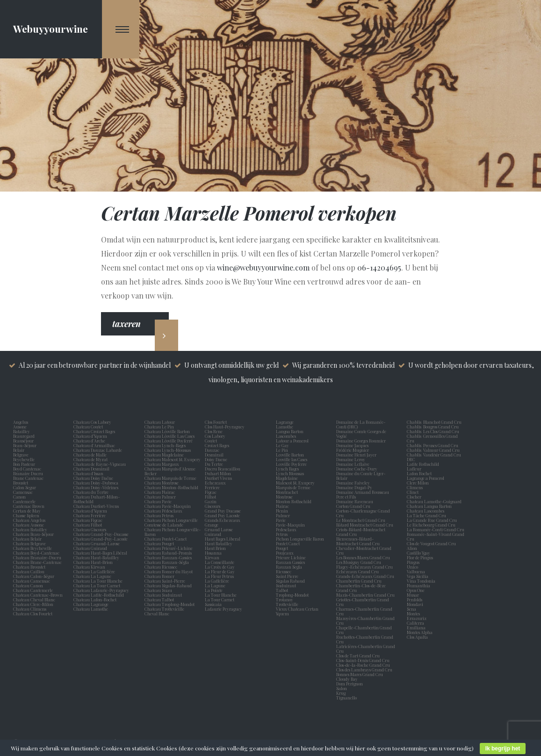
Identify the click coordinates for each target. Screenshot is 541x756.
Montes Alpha (420, 632)
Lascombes (287, 436)
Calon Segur (25, 487)
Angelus (21, 422)
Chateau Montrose (162, 483)
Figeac (211, 492)
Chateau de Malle (90, 455)
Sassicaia (214, 604)
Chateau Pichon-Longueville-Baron (173, 532)
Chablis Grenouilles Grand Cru (432, 438)
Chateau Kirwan (89, 567)
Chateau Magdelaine (164, 455)
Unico (413, 567)
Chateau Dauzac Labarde (98, 450)
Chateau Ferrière (90, 515)
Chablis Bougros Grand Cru (433, 427)
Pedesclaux (287, 529)
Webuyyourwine (50, 29)
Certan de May (28, 511)
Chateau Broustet (30, 567)
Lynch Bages (287, 469)
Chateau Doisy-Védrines (96, 487)
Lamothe (285, 427)
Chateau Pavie (158, 501)
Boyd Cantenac (28, 469)
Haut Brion (216, 548)
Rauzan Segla (290, 567)
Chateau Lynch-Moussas (168, 450)
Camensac (24, 492)
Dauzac (212, 450)
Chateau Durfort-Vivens (96, 506)
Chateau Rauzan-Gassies (168, 557)
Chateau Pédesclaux (163, 511)
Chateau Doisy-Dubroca (96, 483)
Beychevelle (25, 459)
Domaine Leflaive (353, 464)
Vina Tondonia (421, 581)
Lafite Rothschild (423, 464)
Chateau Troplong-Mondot (170, 604)
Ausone (20, 427)
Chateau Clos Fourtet (33, 613)
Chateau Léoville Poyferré (169, 441)
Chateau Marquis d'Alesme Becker (170, 471)
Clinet (414, 492)
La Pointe (215, 590)
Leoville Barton (291, 455)
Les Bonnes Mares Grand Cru (363, 557)
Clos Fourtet (216, 422)
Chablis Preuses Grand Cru (433, 445)
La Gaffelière (217, 581)
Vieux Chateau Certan (298, 609)
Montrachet (288, 492)
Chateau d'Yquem (90, 511)
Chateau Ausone (29, 525)
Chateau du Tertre (91, 492)
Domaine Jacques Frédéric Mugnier (353, 448)
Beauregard (25, 436)
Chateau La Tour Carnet (97, 585)
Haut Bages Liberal (224, 539)
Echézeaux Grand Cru (357, 571)
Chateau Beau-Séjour (33, 534)
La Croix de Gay (221, 567)
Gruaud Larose (220, 529)
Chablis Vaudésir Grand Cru (434, 455)
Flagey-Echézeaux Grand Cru (364, 567)
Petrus (283, 534)
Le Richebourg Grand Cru (431, 525)
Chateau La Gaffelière (94, 571)
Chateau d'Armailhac (94, 445)
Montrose (285, 497)
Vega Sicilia (418, 576)
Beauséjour (23, 441)
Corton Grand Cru (353, 506)
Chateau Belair (27, 539)
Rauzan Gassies (291, 562)
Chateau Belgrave (30, 543)
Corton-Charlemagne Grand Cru (363, 513)
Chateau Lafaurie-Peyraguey (101, 590)
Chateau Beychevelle (32, 548)
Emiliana (416, 628)
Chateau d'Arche (89, 441)
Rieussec (285, 571)
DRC (411, 459)
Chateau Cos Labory (92, 422)
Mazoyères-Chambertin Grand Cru (365, 620)
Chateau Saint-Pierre (165, 581)
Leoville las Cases (292, 459)
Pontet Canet (289, 543)
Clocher (415, 497)
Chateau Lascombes (426, 511)
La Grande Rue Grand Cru (432, 520)
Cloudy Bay (347, 679)
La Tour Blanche (222, 595)
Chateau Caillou (29, 571)
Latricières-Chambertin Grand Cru (366, 649)
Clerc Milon (419, 483)
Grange (213, 525)
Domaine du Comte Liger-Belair (361, 476)
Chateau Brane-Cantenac (37, 562)
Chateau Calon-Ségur (34, 576)
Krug (341, 693)
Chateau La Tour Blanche (98, 581)
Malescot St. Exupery (296, 483)
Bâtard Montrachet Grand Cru (365, 525)
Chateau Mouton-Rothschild (171, 487)
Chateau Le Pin (160, 427)
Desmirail (215, 455)
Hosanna (214, 553)
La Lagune (216, 585)
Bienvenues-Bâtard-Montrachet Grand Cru (358, 541)
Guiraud (214, 534)
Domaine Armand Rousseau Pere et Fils (363, 494)
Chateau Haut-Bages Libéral (100, 553)
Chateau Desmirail (91, 469)
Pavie (281, 520)
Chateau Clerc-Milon (33, 604)
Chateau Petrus (160, 515)
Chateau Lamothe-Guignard (434, 501)
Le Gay (283, 445)
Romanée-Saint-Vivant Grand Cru (436, 536)
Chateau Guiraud (90, 548)
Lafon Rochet (419, 473)
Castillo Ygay (418, 553)
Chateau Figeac (88, 520)
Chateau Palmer (160, 497)
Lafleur (415, 469)
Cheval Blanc (157, 613)
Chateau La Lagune (92, 576)
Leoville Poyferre (291, 464)
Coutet (212, 441)
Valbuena (417, 571)
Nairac (283, 506)
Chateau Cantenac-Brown (38, 595)
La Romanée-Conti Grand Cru (436, 529)
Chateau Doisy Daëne (93, 478)
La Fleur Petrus (220, 576)
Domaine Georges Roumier (361, 441)
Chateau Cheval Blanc (34, 599)
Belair (19, 450)
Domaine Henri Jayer (356, 455)
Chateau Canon (28, 585)
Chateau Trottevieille (164, 609)
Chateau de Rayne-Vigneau (100, 464)
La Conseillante (220, 562)
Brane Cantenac (29, 478)
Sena (411, 609)
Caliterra (415, 623)
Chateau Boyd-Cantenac (36, 553)
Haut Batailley (220, 543)
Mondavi (416, 604)
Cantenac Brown (30, 506)
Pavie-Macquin (291, 525)
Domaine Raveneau (355, 501)
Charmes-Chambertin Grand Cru (364, 611)
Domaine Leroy (351, 459)
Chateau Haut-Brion (93, 562)
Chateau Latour (160, 422)
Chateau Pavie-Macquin (168, 506)
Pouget (283, 548)
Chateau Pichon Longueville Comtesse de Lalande (171, 522)
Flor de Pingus (421, 557)
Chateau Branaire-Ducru (37, 557)
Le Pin (283, 450)
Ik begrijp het (503, 749)
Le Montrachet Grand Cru (361, 520)
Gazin (212, 501)
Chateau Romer (159, 576)
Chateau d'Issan (88, 473)
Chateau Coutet (88, 427)
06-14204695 (379, 267)
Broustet (22, 483)
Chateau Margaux (163, 464)
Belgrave (22, 455)
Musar (414, 595)
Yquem (282, 613)
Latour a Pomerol (293, 441)
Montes (413, 613)
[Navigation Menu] (121, 29)
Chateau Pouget (159, 543)
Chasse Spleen (26, 515)
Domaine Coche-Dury (357, 469)
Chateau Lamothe (91, 609)
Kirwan (213, 557)
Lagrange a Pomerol (426, 478)
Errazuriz (417, 618)
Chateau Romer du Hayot (169, 571)
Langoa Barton (291, 431)
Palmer (284, 515)
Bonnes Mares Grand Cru (360, 674)
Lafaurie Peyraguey (224, 609)
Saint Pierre (288, 576)
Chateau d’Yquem (90, 436)
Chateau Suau (158, 590)
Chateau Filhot (88, 525)
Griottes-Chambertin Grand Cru (363, 602)
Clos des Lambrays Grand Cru (364, 670)
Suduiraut (287, 585)
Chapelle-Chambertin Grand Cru (364, 630)
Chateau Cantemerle (33, 590)
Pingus (413, 562)
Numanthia (418, 585)
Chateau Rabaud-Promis (168, 553)
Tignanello (346, 698)
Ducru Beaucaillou (223, 469)
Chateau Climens (30, 609)
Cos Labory (216, 436)
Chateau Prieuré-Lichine (169, 548)
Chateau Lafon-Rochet (95, 599)
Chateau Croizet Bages (94, 431)
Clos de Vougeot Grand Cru (431, 543)
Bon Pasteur (25, 464)
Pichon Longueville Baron (301, 539)
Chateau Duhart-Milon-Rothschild (97, 499)
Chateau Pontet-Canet (166, 539)
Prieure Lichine (292, 557)
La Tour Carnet (220, 599)
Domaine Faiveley (353, 483)
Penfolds (415, 599)
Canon (19, 497)
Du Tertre (215, 464)
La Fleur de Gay (221, 571)
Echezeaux (216, 483)
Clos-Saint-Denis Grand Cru (363, 660)
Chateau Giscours (90, 529)
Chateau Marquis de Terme (170, 478)
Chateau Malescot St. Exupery (173, 459)
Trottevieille (287, 604)
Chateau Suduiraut (163, 595)
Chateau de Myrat (90, 459)
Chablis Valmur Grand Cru (433, 450)
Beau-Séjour (25, 445)
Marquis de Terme (294, 487)
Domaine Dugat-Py (355, 487)
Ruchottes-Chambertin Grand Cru (365, 639)
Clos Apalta (417, 637)
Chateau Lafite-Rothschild (99, 595)
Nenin (282, 511)
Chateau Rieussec (161, 567)
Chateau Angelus (29, 520)
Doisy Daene (217, 459)
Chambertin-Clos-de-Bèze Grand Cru (361, 588)
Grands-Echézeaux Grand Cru (365, 576)
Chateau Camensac (32, 581)
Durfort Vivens (219, 478)
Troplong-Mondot (293, 595)
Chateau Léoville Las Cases (170, 436)
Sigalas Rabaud (291, 581)
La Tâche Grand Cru (426, 515)
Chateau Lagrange (91, 604)
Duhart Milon (219, 473)
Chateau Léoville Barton (167, 431)
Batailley (22, 431)
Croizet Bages (218, 445)
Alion (413, 548)
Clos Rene (215, 431)
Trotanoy (285, 599)
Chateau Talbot (159, 599)
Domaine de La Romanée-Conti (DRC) (361, 424)
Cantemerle (25, 501)
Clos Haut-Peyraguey (225, 427)
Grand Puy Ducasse (224, 511)
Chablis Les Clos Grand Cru (433, 431)
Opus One (417, 590)
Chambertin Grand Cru (359, 581)
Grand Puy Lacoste (223, 515)
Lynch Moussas (291, 473)
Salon (342, 688)
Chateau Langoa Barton (429, 506)
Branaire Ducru (29, 473)
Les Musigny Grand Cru (359, 562)
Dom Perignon (350, 684)
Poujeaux (286, 553)
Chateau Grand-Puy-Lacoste (101, 539)
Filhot (210, 497)
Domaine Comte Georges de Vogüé (361, 434)
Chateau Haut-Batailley (96, 557)
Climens (416, 487)
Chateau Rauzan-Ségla (167, 562)
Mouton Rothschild (295, 501)
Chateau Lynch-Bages (165, 445)
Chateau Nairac (160, 492)
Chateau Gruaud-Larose (97, 543)
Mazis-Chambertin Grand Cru (365, 595)
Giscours (213, 506)
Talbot (283, 590)
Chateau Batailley (30, 529)
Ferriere (213, 487)
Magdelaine (287, 478)
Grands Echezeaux (224, 520)
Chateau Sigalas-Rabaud (168, 585)
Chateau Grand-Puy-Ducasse (101, 534)
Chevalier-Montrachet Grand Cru (364, 550)
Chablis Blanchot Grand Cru (434, 422)
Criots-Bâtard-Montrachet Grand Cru (361, 532)
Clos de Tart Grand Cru (358, 656)
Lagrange (286, 422)
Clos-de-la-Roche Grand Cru (363, 665)
